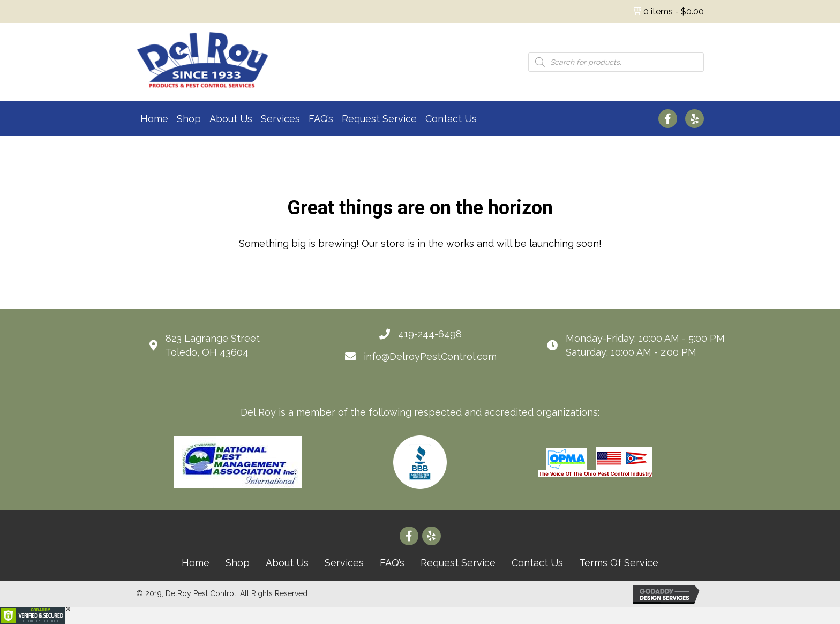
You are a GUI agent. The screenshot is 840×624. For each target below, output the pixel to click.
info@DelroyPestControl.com (430, 356)
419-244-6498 (430, 334)
